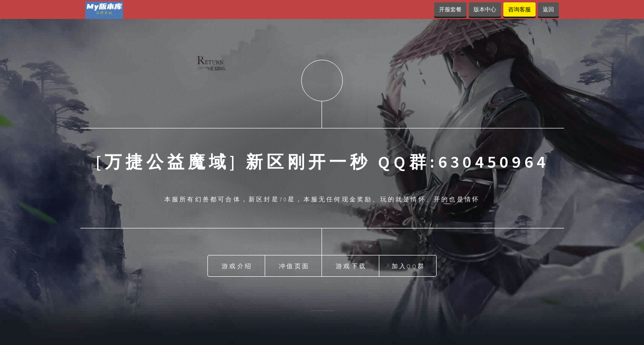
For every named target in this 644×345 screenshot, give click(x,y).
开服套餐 (450, 9)
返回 (548, 9)
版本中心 (485, 9)
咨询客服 (519, 9)
